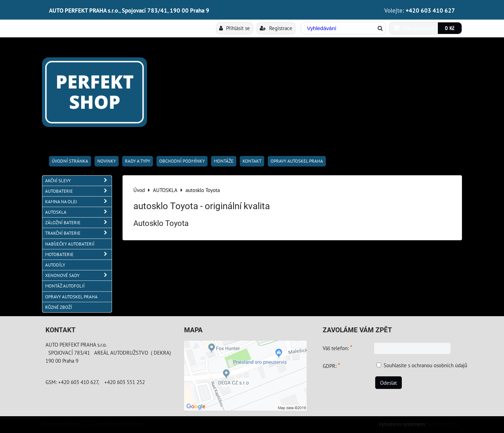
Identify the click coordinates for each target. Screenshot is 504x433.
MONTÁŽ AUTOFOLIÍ (65, 286)
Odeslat (388, 383)
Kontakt (252, 161)
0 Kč (450, 28)
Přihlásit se (234, 28)
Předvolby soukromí (64, 424)
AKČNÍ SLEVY (78, 181)
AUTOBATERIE (78, 191)
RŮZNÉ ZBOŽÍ (59, 307)
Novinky (107, 161)
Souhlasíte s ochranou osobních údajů (425, 365)
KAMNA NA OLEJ (78, 202)
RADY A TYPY (138, 161)
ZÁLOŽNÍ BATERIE (78, 223)
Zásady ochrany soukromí (118, 424)
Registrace (276, 28)
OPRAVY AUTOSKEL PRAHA (297, 161)
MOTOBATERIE (78, 254)
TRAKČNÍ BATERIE (78, 233)
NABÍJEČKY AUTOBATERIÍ (70, 244)
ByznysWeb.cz (443, 424)
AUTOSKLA (78, 212)
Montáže (224, 161)
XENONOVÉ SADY (78, 275)
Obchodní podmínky (182, 161)
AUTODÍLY (55, 265)
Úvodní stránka (70, 161)
